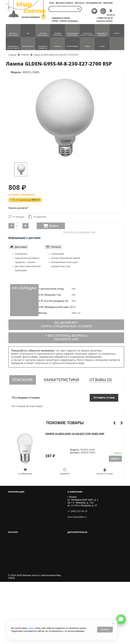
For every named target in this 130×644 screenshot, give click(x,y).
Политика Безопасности (22, 527)
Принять (105, 629)
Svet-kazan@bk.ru (77, 517)
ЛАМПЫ (73, 563)
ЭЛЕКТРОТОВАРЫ (79, 582)
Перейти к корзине (19, 500)
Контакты (80, 3)
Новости (14, 530)
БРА (71, 541)
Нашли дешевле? (18, 208)
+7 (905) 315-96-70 (105, 18)
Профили (74, 578)
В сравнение (37, 217)
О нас (52, 3)
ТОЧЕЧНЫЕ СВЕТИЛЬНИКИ (84, 545)
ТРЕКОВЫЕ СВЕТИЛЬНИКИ (84, 548)
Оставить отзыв (104, 398)
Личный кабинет (18, 497)
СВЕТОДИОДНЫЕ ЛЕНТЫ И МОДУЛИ (89, 567)
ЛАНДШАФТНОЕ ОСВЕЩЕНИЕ (85, 559)
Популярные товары (20, 607)
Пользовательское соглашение (26, 523)
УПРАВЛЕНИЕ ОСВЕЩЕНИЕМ (85, 574)
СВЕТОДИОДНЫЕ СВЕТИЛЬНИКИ (87, 552)
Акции (13, 610)
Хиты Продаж (17, 599)
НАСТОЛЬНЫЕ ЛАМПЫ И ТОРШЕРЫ (89, 556)
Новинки (14, 603)
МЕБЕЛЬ (73, 585)
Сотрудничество (94, 3)
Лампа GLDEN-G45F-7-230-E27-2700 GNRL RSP (74, 434)
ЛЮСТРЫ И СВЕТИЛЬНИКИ (84, 537)
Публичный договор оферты (25, 519)
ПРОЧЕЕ (73, 589)
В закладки (16, 217)
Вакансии (108, 3)
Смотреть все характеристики (79, 232)
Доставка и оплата (65, 3)
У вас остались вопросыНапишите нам (66, 337)
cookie (30, 628)
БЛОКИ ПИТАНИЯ (78, 571)
